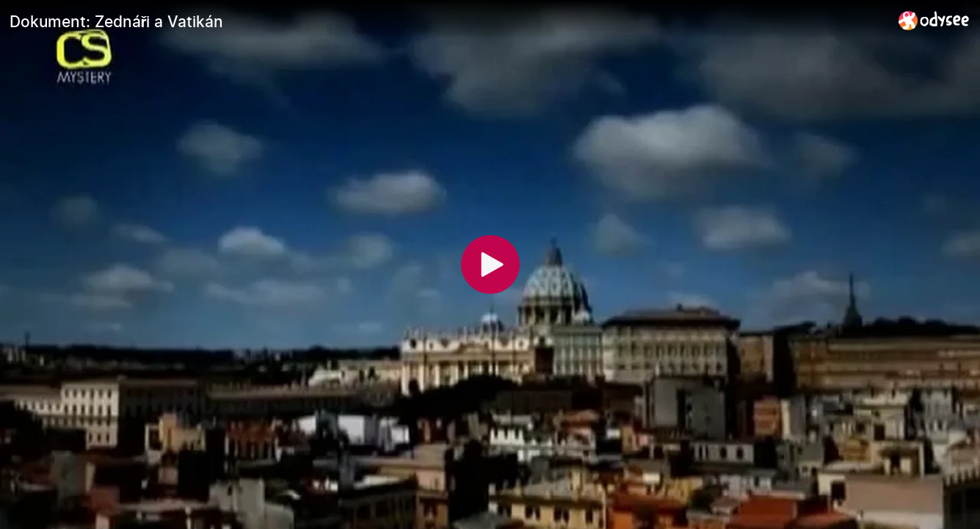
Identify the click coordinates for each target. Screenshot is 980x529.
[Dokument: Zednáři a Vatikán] (448, 21)
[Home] (934, 20)
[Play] (490, 264)
